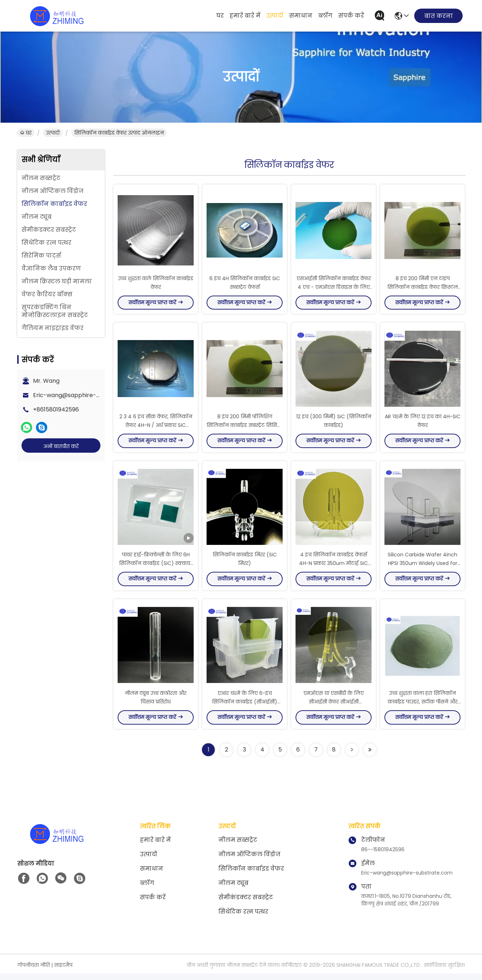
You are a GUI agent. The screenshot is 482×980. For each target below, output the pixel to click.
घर (220, 16)
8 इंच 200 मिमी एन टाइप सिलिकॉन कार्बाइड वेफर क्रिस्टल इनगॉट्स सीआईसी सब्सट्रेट (423, 288)
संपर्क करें (351, 16)
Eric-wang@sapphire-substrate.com (85, 395)
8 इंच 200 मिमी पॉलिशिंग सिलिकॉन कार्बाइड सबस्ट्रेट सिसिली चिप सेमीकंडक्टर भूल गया (245, 428)
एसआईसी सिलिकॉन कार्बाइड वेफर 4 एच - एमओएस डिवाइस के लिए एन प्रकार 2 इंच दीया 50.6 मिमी (334, 288)
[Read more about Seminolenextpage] (352, 756)
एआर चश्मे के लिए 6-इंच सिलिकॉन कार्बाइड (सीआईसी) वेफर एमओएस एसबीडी (245, 708)
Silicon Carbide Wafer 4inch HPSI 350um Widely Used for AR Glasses (422, 568)
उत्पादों (275, 16)
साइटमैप (63, 971)
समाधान (301, 16)
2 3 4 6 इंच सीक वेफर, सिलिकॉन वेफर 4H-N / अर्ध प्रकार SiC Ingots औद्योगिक (156, 428)
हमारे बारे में (245, 16)
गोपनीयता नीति (34, 971)
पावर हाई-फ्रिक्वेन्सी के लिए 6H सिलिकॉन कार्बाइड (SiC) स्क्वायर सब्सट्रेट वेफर (156, 568)
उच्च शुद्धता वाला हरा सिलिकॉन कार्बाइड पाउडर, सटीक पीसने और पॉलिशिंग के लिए (423, 708)
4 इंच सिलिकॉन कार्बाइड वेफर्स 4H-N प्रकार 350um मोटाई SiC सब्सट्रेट (334, 568)
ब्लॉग (325, 16)
